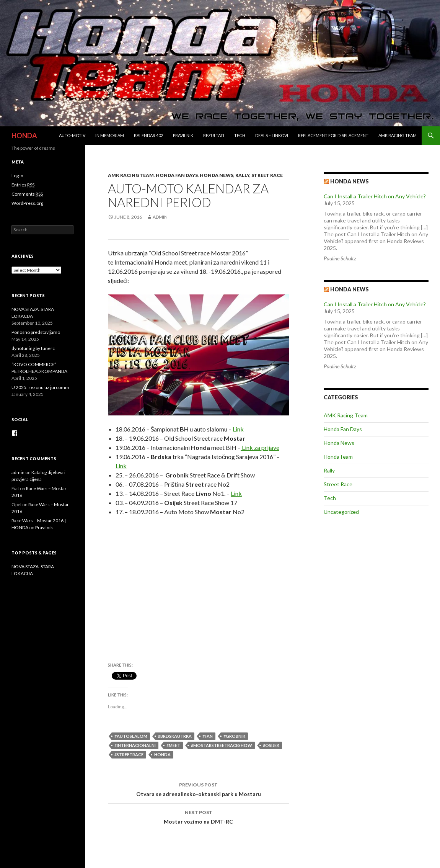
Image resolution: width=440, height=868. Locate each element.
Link (238, 429)
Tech (240, 135)
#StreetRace (129, 754)
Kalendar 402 (148, 135)
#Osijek (271, 745)
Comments (27, 194)
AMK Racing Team (398, 135)
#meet (173, 745)
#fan (208, 736)
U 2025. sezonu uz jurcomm (40, 387)
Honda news (350, 181)
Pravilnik (183, 135)
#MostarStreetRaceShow (222, 745)
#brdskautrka (175, 736)
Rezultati (214, 135)
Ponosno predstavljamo (36, 332)
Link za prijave (260, 447)
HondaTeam (338, 457)
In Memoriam (110, 135)
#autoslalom (131, 736)
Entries (23, 185)
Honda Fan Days (177, 175)
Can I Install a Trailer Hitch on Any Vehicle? (375, 196)
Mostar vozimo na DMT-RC (199, 816)
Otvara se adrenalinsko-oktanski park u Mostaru (199, 789)
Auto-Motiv (72, 135)
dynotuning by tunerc (33, 348)
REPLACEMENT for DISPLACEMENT (333, 135)
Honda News (217, 175)
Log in (17, 176)
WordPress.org (27, 203)
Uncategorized (341, 512)
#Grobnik (234, 736)
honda (162, 754)
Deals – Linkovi (272, 135)
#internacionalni (135, 745)
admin (160, 217)
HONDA (24, 136)
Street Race (267, 175)
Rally (242, 175)
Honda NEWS (350, 289)
